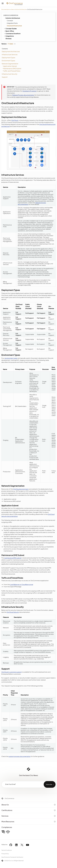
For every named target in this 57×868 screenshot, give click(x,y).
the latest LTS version (30, 91)
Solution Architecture (20, 9)
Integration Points (12, 23)
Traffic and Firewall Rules (12, 71)
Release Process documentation (23, 95)
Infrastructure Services (10, 55)
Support (5, 77)
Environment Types (8, 61)
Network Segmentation (10, 64)
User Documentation (11, 15)
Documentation (6, 9)
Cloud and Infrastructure (14, 26)
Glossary (8, 38)
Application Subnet (10, 66)
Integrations (9, 36)
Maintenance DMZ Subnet (12, 69)
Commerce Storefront (12, 33)
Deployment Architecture (11, 51)
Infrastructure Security (10, 74)
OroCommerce (9, 798)
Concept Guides (10, 28)
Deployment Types (8, 58)
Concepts (10, 21)
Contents (5, 49)
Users (12, 9)
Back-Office (9, 31)
